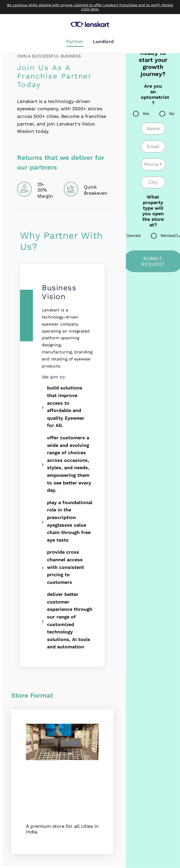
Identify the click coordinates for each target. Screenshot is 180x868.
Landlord (103, 41)
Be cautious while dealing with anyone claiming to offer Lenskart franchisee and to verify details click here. (90, 7)
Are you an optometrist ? (153, 94)
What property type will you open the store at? (153, 211)
